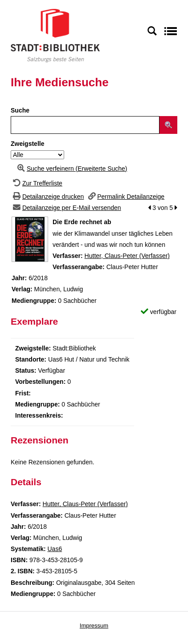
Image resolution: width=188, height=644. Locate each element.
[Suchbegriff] (85, 125)
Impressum (94, 626)
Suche (20, 110)
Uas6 (55, 549)
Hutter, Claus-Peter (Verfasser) (127, 256)
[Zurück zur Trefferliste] (37, 183)
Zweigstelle (27, 144)
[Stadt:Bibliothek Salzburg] (55, 35)
